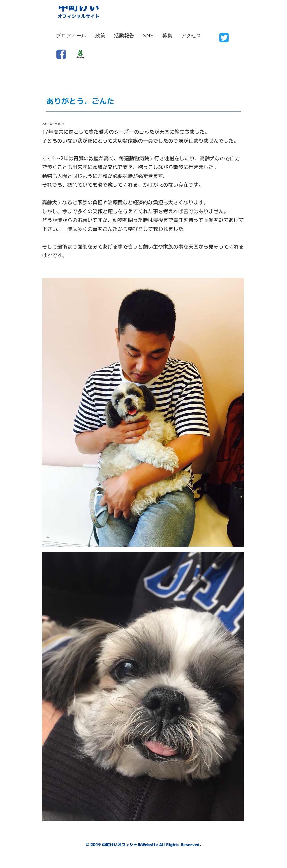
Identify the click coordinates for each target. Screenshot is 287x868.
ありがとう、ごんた (80, 101)
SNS (148, 36)
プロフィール (71, 36)
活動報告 (124, 36)
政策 (100, 36)
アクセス (191, 36)
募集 (167, 36)
